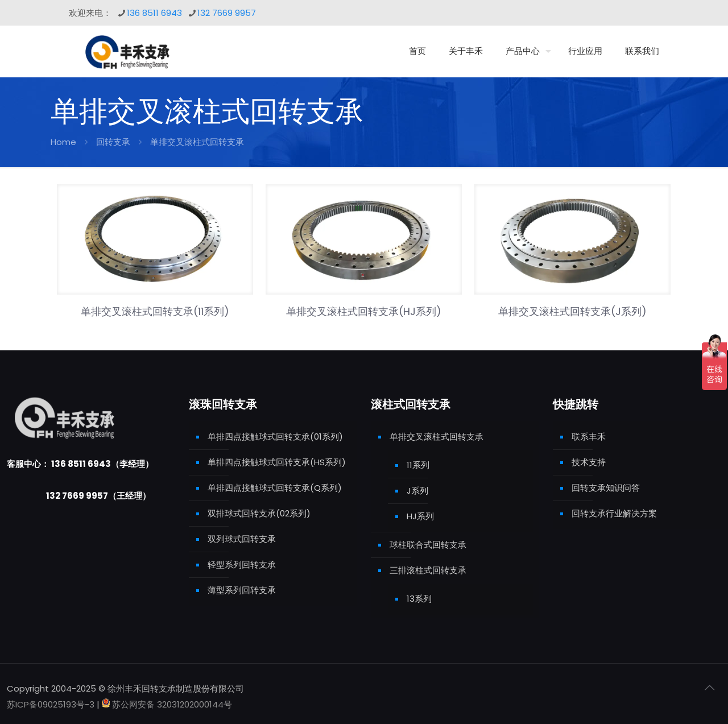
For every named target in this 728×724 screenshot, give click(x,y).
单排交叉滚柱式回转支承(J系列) (572, 311)
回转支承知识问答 (606, 488)
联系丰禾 (589, 437)
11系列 (418, 465)
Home (63, 142)
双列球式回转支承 (242, 539)
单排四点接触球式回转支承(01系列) (275, 437)
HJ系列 (420, 516)
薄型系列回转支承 (242, 590)
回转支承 (113, 142)
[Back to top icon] (709, 688)
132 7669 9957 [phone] (227, 13)
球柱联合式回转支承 (428, 545)
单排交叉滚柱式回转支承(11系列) (155, 311)
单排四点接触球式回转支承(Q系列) (275, 488)
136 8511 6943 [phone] (154, 13)
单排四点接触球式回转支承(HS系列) (277, 462)
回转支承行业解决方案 (614, 513)
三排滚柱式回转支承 (428, 570)
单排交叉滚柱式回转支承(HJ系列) (364, 311)
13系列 (419, 599)
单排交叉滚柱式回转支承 (437, 437)
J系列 (417, 491)
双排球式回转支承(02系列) (259, 513)
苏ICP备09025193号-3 (52, 704)
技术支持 (589, 462)
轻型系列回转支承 (242, 564)
